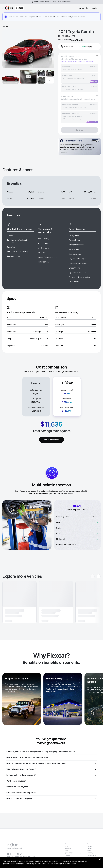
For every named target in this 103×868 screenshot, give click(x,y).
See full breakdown (52, 440)
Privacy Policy (70, 864)
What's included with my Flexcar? (51, 769)
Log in (94, 8)
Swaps (89, 850)
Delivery (90, 848)
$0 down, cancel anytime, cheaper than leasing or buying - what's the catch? (51, 752)
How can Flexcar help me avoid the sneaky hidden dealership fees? (51, 763)
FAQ (66, 847)
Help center (91, 854)
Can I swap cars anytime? (51, 787)
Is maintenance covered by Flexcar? (51, 793)
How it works (83, 8)
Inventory (68, 848)
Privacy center (91, 856)
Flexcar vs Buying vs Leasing (74, 854)
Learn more (68, 2)
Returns (89, 852)
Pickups (89, 847)
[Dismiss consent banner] (100, 859)
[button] (19, 602)
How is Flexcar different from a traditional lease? (51, 758)
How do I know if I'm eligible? (51, 798)
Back (6, 26)
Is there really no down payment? (51, 775)
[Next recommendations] (99, 576)
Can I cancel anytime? (51, 781)
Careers (68, 856)
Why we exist (69, 852)
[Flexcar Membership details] (79, 146)
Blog (66, 850)
